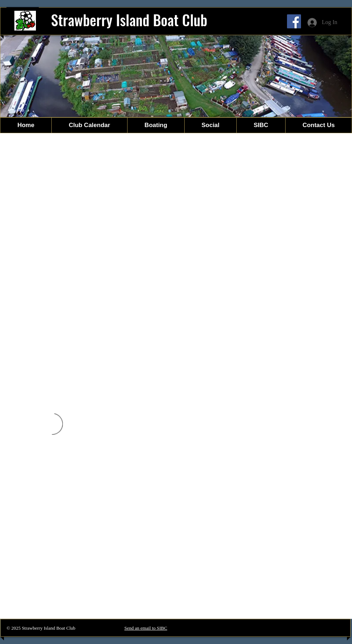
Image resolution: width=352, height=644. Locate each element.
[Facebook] (294, 21)
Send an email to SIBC (146, 628)
